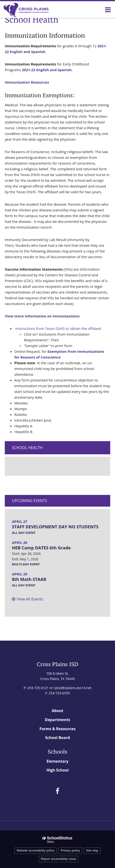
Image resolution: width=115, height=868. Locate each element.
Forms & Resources (57, 729)
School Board (57, 738)
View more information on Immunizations (42, 316)
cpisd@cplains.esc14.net (73, 688)
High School (57, 770)
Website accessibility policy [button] (36, 851)
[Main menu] (108, 10)
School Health (27, 448)
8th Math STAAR (29, 579)
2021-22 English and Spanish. (47, 70)
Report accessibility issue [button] (58, 859)
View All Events (30, 599)
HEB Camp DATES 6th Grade (41, 548)
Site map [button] (92, 851)
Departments (57, 720)
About (58, 711)
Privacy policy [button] (70, 851)
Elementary (57, 761)
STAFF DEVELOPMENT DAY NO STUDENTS (55, 527)
